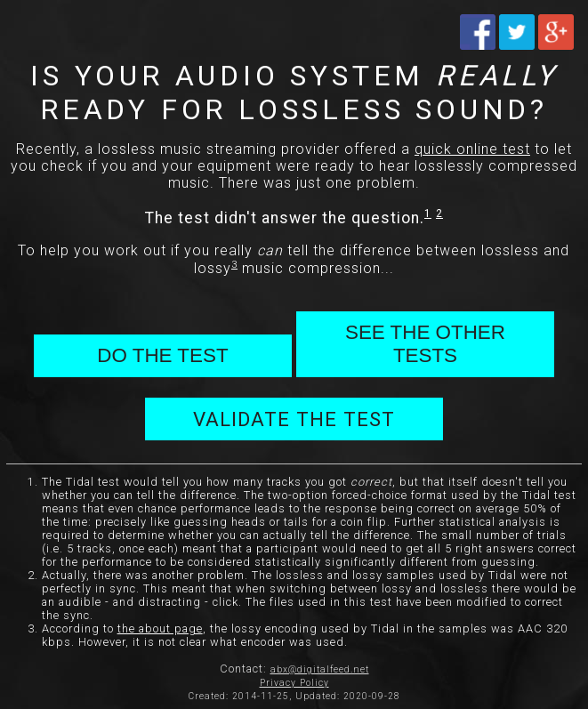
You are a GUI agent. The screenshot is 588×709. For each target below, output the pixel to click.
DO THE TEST (162, 355)
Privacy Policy (294, 683)
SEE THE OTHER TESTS (425, 344)
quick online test (472, 149)
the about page (160, 628)
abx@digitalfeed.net (320, 669)
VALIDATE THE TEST (294, 419)
